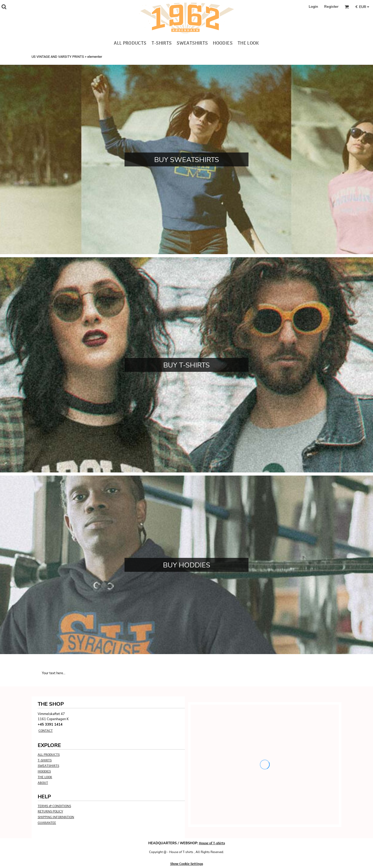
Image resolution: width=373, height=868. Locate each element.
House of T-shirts (212, 843)
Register (331, 7)
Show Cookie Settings (187, 864)
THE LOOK (45, 777)
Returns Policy (50, 812)
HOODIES (44, 772)
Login (313, 7)
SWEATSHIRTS (48, 766)
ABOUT (43, 783)
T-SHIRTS (45, 761)
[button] (4, 7)
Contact (46, 731)
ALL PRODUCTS (49, 755)
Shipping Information (56, 817)
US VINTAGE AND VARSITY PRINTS (58, 57)
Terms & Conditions (54, 806)
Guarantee (47, 823)
